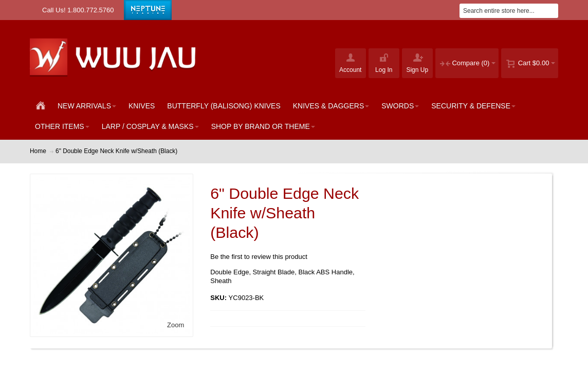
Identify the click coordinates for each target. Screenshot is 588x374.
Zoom (176, 325)
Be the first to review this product (259, 257)
